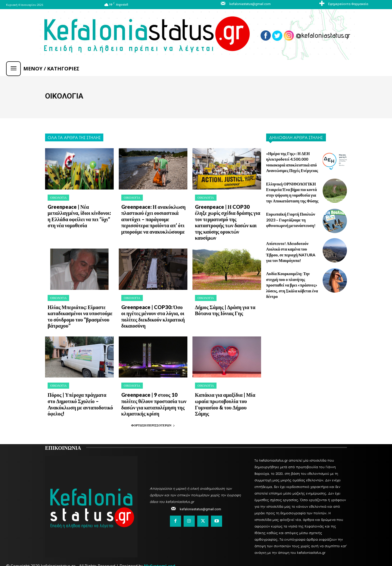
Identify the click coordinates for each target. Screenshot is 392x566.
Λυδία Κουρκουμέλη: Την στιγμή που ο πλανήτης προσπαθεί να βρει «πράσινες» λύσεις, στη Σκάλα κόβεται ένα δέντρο (292, 285)
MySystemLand (160, 550)
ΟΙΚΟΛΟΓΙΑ (58, 197)
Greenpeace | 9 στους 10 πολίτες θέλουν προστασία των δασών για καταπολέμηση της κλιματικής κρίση (154, 390)
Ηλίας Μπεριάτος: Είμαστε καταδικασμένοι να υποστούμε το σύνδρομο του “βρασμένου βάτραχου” (79, 305)
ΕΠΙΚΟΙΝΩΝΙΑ (63, 431)
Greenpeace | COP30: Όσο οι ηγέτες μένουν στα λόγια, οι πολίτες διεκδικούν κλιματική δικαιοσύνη (151, 305)
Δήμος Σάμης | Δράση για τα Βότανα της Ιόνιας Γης (222, 299)
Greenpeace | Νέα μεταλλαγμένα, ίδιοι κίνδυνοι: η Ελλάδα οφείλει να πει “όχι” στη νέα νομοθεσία (78, 214)
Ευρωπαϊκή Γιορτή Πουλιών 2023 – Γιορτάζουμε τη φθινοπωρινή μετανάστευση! (291, 220)
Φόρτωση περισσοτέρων (153, 409)
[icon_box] (343, 4)
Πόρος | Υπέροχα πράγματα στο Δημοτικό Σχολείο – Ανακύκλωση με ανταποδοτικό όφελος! (80, 387)
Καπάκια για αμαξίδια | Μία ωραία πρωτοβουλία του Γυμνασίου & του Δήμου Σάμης (225, 387)
